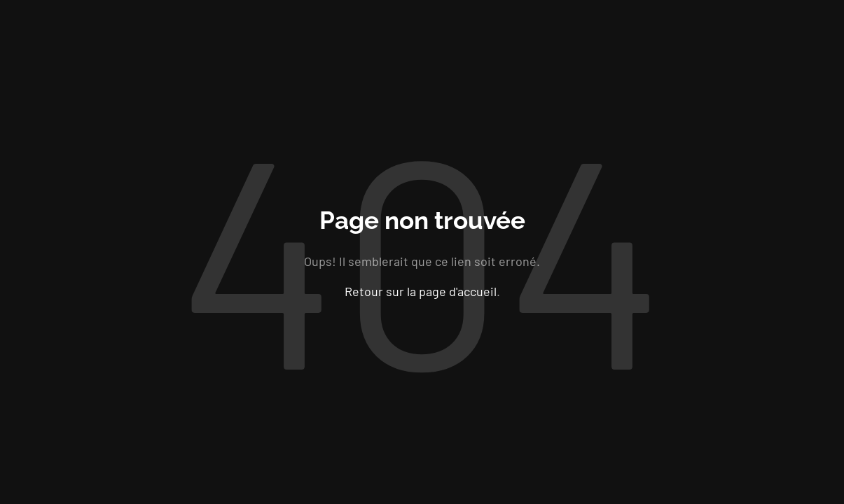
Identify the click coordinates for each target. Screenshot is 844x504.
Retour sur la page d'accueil (421, 290)
